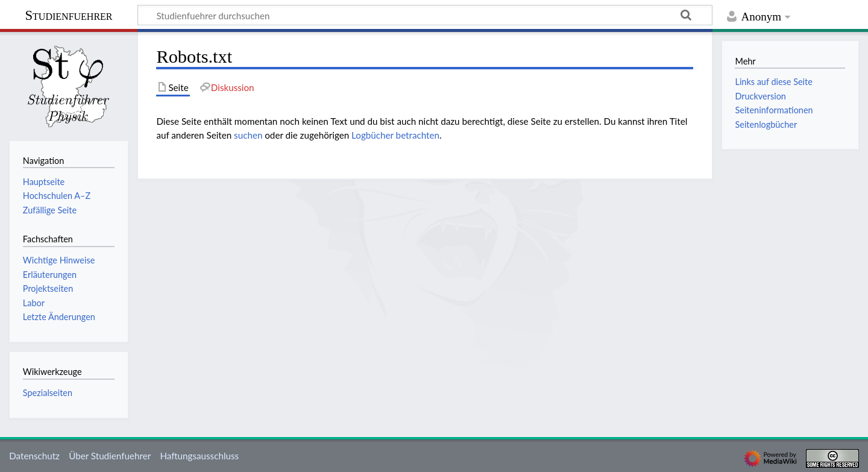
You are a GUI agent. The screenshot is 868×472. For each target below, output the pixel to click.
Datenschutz (34, 456)
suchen (248, 135)
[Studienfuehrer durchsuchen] (425, 15)
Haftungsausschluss (199, 456)
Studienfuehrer (68, 15)
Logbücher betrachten (395, 135)
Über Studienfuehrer (110, 456)
